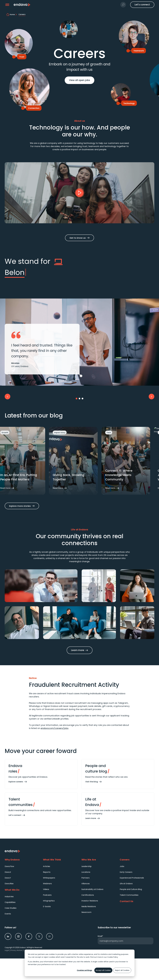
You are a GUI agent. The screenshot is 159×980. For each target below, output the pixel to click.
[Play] (80, 193)
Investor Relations (90, 901)
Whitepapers (49, 878)
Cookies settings (84, 970)
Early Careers (126, 872)
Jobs (122, 866)
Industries (9, 897)
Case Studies (11, 908)
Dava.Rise (9, 884)
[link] (8, 936)
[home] (14, 15)
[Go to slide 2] (80, 399)
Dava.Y (8, 878)
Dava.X (8, 872)
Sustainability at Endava (92, 889)
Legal (7, 950)
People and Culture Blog (131, 889)
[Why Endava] (22, 860)
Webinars (47, 884)
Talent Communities (129, 895)
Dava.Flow (9, 866)
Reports (47, 872)
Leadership (86, 866)
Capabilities (10, 902)
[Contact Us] (137, 901)
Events (8, 914)
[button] (7, 5)
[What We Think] (60, 860)
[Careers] (137, 860)
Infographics (49, 901)
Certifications (88, 895)
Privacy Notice (16, 950)
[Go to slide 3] (82, 399)
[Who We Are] (99, 860)
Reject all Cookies (122, 970)
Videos (46, 889)
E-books (47, 906)
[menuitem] (22, 866)
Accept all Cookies (103, 970)
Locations (86, 872)
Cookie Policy (113, 957)
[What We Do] (22, 890)
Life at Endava (126, 884)
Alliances (86, 884)
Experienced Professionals (132, 878)
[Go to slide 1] (77, 399)
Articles (47, 866)
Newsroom (86, 912)
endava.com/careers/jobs (55, 728)
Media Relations (89, 906)
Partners (85, 878)
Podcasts (47, 895)
